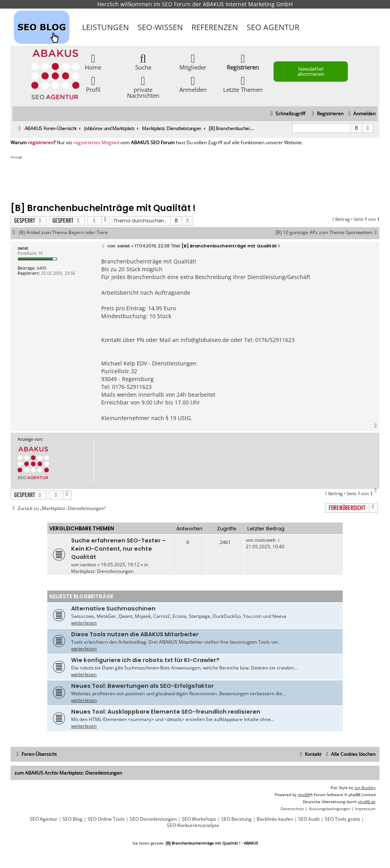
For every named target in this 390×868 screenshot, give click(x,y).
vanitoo (88, 565)
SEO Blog (72, 819)
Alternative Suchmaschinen (113, 608)
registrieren (41, 143)
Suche (143, 62)
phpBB (304, 795)
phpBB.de (367, 802)
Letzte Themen (243, 84)
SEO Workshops (199, 819)
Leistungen (106, 27)
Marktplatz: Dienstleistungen (102, 571)
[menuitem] (361, 114)
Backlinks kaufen (275, 819)
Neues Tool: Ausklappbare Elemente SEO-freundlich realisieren (166, 712)
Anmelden (193, 84)
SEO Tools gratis (343, 819)
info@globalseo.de (205, 340)
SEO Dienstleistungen (153, 819)
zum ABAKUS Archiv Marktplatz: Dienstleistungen (68, 773)
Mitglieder (193, 62)
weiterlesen (84, 623)
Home (93, 62)
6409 (41, 268)
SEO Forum (176, 4)
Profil (93, 84)
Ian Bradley (365, 787)
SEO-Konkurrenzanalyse (193, 825)
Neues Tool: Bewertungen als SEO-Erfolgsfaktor (142, 686)
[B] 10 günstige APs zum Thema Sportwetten (327, 233)
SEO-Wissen (160, 27)
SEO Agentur (273, 27)
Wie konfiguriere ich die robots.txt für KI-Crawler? (145, 660)
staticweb (265, 540)
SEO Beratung (236, 819)
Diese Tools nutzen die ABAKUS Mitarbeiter (135, 634)
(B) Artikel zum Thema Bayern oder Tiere (63, 233)
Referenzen (215, 27)
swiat (23, 248)
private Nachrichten (143, 87)
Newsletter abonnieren (311, 71)
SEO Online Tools (106, 819)
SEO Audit (309, 819)
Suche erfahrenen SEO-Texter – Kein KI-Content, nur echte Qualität (118, 549)
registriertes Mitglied (96, 143)
